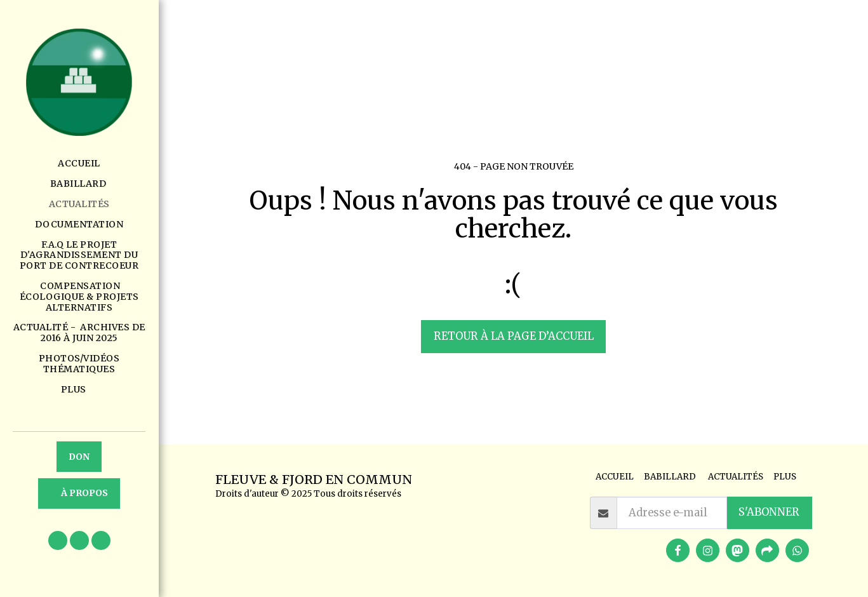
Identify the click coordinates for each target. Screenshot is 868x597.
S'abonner (769, 512)
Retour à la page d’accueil (514, 336)
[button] (58, 540)
